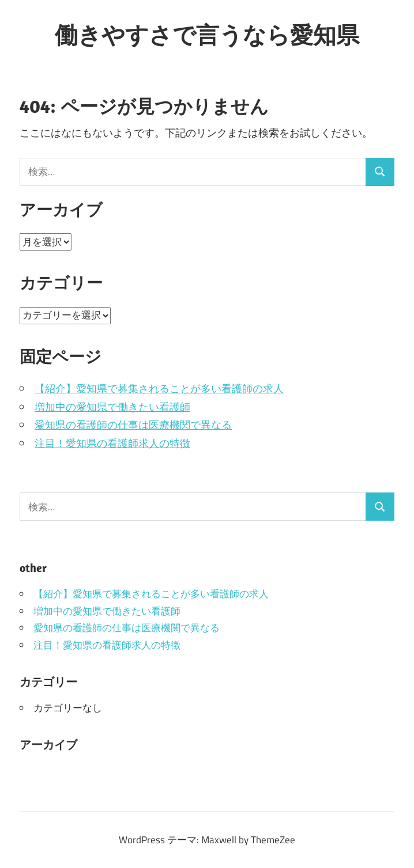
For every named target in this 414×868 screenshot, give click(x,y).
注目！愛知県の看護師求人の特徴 (112, 443)
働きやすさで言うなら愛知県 (207, 35)
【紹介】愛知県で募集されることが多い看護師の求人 (159, 388)
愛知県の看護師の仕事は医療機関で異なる (133, 425)
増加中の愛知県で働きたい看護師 (112, 407)
